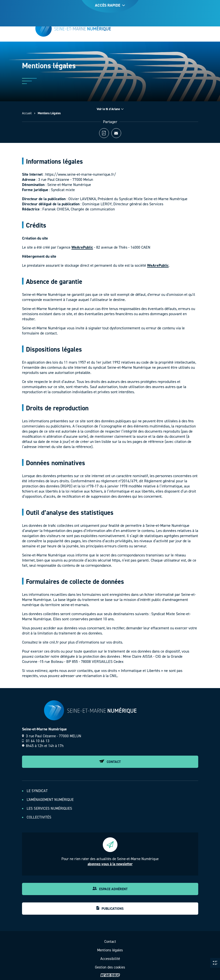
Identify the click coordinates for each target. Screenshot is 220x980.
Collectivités (39, 817)
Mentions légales (110, 950)
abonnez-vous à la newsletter (110, 864)
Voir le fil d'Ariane (110, 109)
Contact (110, 762)
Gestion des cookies (110, 967)
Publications (110, 909)
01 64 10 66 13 (36, 741)
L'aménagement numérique (50, 800)
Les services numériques (49, 808)
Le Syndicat (37, 791)
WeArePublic (82, 250)
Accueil (27, 113)
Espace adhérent (110, 889)
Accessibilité (110, 959)
